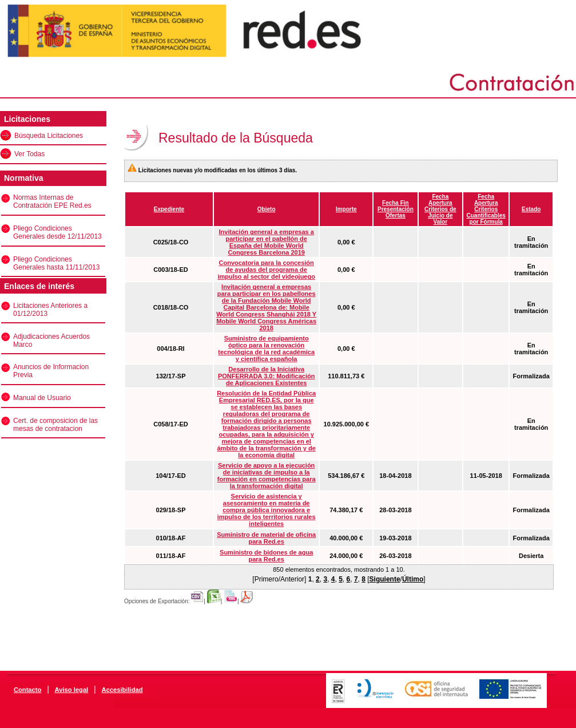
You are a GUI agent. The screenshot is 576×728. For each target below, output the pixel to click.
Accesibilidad (122, 690)
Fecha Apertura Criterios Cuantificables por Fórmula (486, 209)
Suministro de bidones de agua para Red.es (266, 556)
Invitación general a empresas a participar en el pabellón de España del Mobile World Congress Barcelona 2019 (267, 242)
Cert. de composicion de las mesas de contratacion (55, 425)
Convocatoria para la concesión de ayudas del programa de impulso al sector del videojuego (266, 270)
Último (413, 579)
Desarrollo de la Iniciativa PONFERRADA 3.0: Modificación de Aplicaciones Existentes (267, 376)
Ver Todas (29, 154)
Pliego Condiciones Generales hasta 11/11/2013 (56, 263)
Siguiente (385, 579)
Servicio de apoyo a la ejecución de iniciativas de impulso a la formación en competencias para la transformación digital (267, 476)
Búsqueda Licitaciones (49, 136)
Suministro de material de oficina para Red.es (266, 538)
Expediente (169, 209)
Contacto (27, 690)
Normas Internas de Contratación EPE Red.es (52, 201)
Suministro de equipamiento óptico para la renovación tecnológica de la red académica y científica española (266, 349)
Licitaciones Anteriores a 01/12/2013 (50, 310)
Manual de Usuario (42, 398)
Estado (531, 209)
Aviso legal (72, 690)
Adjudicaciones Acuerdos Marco (51, 341)
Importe (346, 209)
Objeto (267, 209)
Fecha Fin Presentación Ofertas (396, 209)
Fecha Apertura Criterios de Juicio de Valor (440, 209)
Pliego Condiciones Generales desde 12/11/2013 (57, 232)
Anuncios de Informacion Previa (51, 371)
